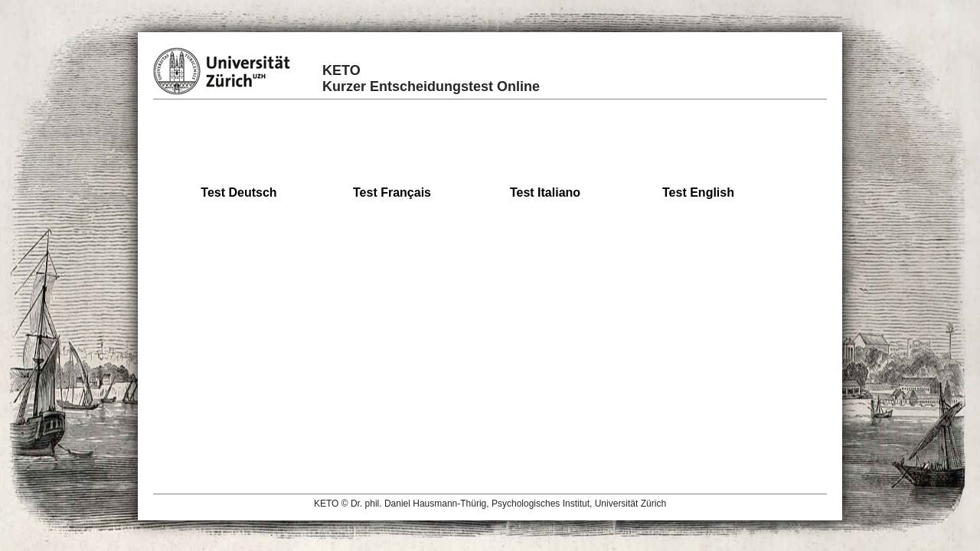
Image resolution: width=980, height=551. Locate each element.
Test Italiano (545, 192)
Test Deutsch (238, 192)
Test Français (392, 192)
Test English (698, 192)
